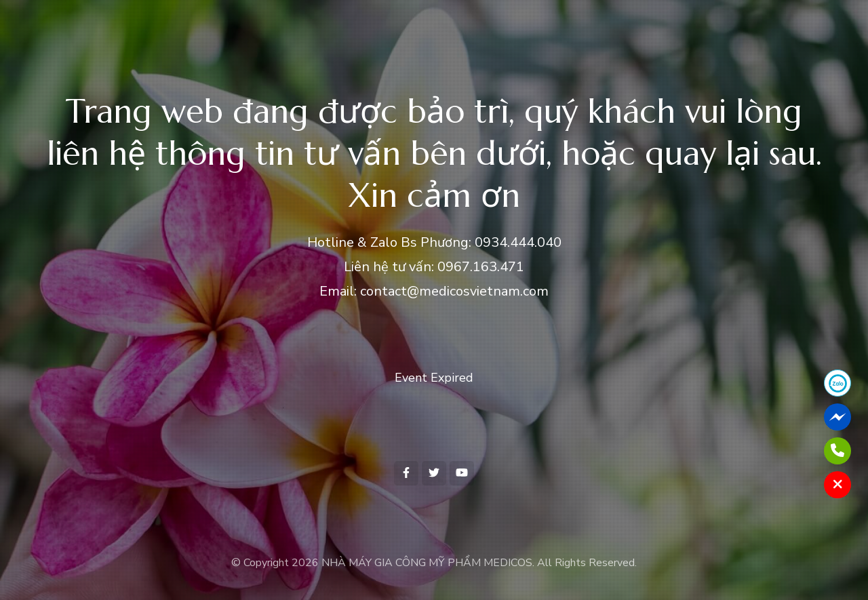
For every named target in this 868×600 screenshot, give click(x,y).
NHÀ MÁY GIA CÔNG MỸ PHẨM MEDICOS (427, 563)
